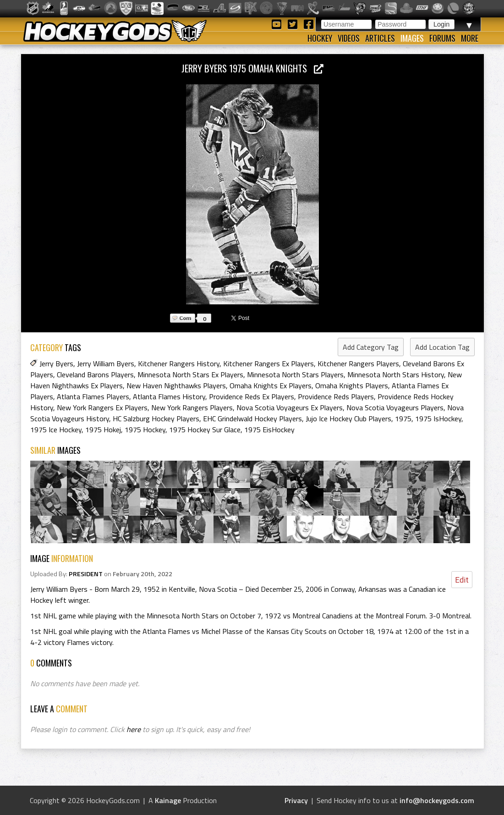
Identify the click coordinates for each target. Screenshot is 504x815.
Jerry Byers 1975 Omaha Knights (252, 68)
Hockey (320, 38)
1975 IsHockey (438, 419)
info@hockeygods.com (437, 800)
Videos (349, 38)
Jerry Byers (56, 363)
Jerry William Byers (106, 363)
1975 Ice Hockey (56, 430)
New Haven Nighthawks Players (176, 385)
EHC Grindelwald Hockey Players (252, 419)
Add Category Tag (371, 347)
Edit (462, 580)
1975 (403, 419)
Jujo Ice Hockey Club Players (348, 419)
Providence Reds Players (336, 396)
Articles (380, 38)
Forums (442, 38)
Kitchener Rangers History (179, 363)
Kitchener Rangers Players (358, 363)
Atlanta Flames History (169, 396)
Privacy (296, 800)
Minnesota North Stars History (396, 374)
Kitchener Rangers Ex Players (268, 363)
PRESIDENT (86, 574)
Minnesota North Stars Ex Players (190, 374)
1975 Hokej (103, 430)
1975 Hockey (145, 430)
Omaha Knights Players (352, 385)
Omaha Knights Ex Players (271, 385)
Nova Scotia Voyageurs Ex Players (290, 407)
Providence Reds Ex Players (252, 396)
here (134, 729)
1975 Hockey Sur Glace (205, 430)
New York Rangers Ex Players (102, 407)
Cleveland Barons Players (95, 374)
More (470, 38)
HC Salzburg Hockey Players (156, 419)
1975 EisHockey (269, 430)
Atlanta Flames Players (93, 396)
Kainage (168, 800)
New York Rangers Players (192, 407)
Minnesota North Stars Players (295, 374)
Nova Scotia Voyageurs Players (395, 407)
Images (412, 38)
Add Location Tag (442, 347)
